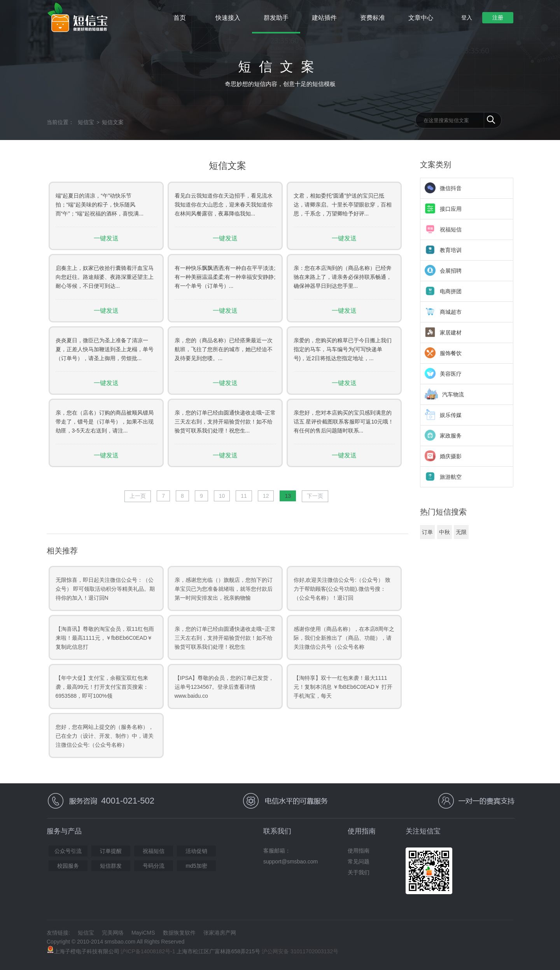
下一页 (315, 496)
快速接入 (228, 18)
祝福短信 (154, 851)
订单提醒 (111, 851)
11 (244, 496)
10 (222, 496)
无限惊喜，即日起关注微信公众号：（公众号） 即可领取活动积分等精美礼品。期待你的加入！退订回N (105, 589)
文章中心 (421, 18)
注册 (498, 18)
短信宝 (86, 122)
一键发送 (106, 238)
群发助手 (276, 18)
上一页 (138, 496)
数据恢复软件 (179, 933)
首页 (180, 18)
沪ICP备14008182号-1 (148, 951)
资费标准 (373, 18)
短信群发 (111, 866)
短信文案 (113, 122)
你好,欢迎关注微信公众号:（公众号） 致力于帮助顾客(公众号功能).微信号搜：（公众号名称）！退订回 (342, 589)
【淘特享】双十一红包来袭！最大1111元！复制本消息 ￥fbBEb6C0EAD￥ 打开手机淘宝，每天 (343, 687)
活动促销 (196, 851)
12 (266, 496)
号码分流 (154, 866)
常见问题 (359, 861)
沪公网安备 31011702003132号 (300, 951)
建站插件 (324, 18)
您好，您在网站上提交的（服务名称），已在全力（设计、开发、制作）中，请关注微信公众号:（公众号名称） (105, 736)
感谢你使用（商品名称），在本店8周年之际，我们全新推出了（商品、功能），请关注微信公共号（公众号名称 (344, 638)
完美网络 (113, 933)
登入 (467, 18)
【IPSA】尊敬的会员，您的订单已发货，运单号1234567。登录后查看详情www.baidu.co (224, 687)
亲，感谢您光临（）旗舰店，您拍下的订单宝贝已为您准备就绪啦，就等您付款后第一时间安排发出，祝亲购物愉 (224, 589)
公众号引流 (68, 851)
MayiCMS (143, 933)
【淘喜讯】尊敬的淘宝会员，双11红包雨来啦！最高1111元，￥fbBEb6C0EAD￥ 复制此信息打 (105, 638)
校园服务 (68, 866)
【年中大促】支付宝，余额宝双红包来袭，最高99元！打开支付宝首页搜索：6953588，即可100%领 (102, 687)
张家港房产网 (220, 933)
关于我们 (359, 872)
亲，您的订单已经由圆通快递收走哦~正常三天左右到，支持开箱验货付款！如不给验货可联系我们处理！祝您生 (225, 638)
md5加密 (196, 866)
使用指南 (359, 851)
